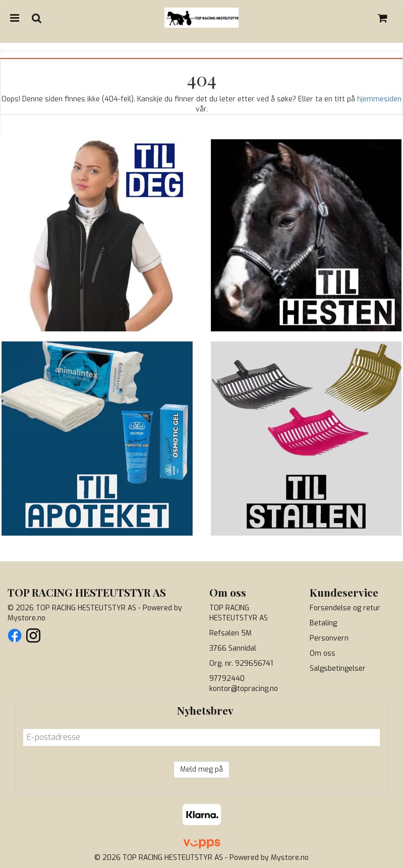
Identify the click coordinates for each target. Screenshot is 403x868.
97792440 (227, 679)
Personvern (329, 638)
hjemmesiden (379, 99)
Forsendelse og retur (345, 608)
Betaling (323, 623)
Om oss (323, 653)
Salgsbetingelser (338, 669)
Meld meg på (202, 769)
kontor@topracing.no (244, 689)
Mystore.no (26, 618)
